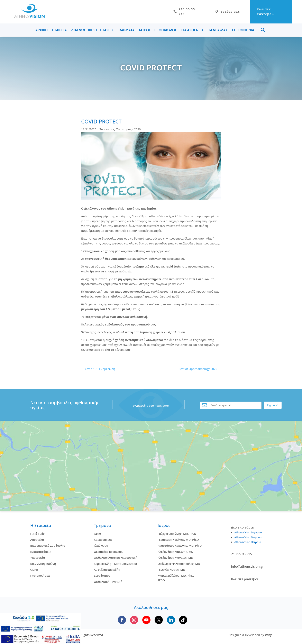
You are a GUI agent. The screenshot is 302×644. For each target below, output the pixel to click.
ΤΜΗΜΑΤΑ (126, 31)
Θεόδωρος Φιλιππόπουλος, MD (179, 564)
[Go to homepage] (27, 17)
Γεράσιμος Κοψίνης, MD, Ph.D (178, 540)
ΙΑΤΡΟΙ (144, 31)
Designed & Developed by (250, 636)
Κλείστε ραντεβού (245, 580)
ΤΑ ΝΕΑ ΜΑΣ (218, 31)
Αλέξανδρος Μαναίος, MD (175, 558)
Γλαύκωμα (101, 546)
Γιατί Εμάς (37, 534)
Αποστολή (37, 540)
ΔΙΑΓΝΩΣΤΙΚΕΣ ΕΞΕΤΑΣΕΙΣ (92, 31)
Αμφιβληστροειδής (107, 570)
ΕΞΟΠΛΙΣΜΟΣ (166, 31)
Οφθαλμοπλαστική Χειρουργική (116, 558)
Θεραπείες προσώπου (109, 552)
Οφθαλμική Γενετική (108, 582)
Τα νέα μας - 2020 (129, 130)
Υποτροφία (38, 558)
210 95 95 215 (173, 12)
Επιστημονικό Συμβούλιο (48, 546)
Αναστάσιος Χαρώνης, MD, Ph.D (180, 546)
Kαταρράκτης (103, 540)
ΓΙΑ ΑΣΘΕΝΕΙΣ (193, 31)
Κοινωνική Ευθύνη (43, 564)
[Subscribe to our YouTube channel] (146, 621)
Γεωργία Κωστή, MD (171, 570)
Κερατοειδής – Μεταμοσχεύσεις (116, 564)
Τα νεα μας (107, 130)
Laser (98, 534)
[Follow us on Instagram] (134, 621)
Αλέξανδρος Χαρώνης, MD (175, 552)
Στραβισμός (102, 576)
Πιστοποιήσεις (40, 576)
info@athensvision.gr (247, 567)
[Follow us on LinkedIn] (171, 621)
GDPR (34, 570)
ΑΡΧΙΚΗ (42, 31)
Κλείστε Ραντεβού (261, 12)
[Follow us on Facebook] (122, 621)
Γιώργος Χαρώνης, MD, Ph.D (177, 534)
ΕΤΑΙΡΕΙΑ (59, 31)
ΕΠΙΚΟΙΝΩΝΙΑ (243, 31)
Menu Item (263, 30)
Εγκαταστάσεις (41, 552)
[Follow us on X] (159, 621)
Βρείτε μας (218, 12)
